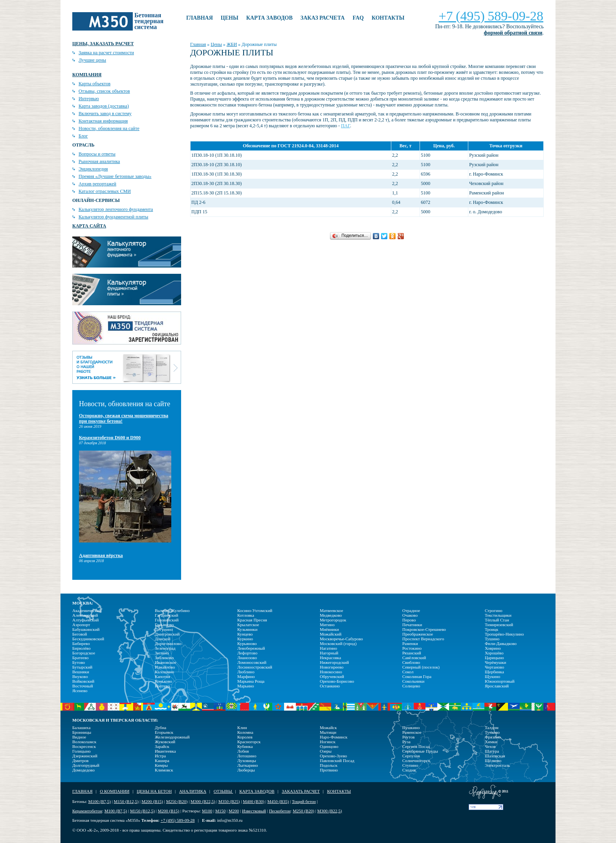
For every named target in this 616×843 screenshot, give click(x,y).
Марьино (246, 686)
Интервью (89, 99)
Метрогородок (333, 620)
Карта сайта (89, 226)
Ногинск (328, 742)
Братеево (81, 658)
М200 (234, 811)
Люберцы (246, 770)
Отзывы (223, 791)
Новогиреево (332, 667)
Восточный (83, 686)
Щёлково (493, 761)
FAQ (358, 18)
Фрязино (493, 737)
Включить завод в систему (105, 114)
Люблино (246, 672)
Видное (79, 737)
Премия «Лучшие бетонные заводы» (115, 176)
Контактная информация (103, 121)
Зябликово (164, 658)
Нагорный (329, 653)
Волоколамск (84, 742)
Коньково (163, 681)
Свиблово (411, 662)
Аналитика (193, 791)
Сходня (409, 770)
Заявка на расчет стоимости (106, 53)
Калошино (164, 672)
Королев (245, 737)
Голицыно (82, 751)
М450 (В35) (278, 801)
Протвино (329, 770)
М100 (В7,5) (99, 801)
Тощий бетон (304, 801)
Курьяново (247, 643)
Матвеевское (331, 610)
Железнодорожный (172, 737)
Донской (163, 639)
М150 (220, 811)
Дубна (160, 728)
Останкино (330, 686)
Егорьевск (164, 732)
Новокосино (331, 672)
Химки (491, 742)
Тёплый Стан (497, 620)
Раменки (410, 643)
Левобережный (251, 648)
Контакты (388, 18)
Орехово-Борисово (337, 681)
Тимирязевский (499, 625)
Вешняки (81, 672)
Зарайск (162, 746)
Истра (160, 756)
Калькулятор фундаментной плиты (113, 217)
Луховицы (247, 761)
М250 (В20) (177, 801)
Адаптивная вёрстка (101, 555)
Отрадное (411, 610)
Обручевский (332, 676)
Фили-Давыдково (501, 643)
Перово (409, 620)
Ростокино (412, 648)
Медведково (331, 615)
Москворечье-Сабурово (341, 639)
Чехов (490, 746)
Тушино (492, 639)
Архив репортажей (97, 184)
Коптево (162, 686)
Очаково (410, 615)
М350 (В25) (229, 801)
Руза (406, 742)
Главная (200, 18)
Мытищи (328, 732)
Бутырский (82, 667)
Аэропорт (81, 625)
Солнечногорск (416, 761)
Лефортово (247, 653)
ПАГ (346, 126)
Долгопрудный (86, 765)
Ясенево (80, 691)
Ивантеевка (165, 751)
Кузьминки (247, 629)
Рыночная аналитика (99, 161)
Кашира (162, 761)
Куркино (245, 639)
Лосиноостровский (255, 667)
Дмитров (81, 761)
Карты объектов (94, 84)
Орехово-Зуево (333, 756)
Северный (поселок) (421, 667)
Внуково (80, 676)
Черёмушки (496, 662)
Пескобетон (280, 811)
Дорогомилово (168, 643)
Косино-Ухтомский (255, 610)
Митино (327, 625)
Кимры (161, 765)
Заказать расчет (301, 791)
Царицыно (494, 658)
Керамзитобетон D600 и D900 (110, 438)
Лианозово (247, 658)
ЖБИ (232, 44)
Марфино (246, 676)
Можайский (331, 634)
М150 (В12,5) (126, 801)
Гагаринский (167, 615)
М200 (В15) (152, 801)
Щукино (492, 676)
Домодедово (83, 770)
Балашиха (81, 728)
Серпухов (411, 756)
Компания (87, 75)
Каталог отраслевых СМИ (105, 191)
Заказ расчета (323, 18)
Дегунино (164, 629)
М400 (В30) (254, 801)
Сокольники (413, 681)
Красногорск (249, 742)
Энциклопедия (93, 169)
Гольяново (164, 625)
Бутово (79, 662)
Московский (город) (338, 643)
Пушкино (411, 728)
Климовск (164, 770)
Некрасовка (330, 658)
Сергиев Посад (416, 746)
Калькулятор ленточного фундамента (116, 209)
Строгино (494, 610)
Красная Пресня (252, 620)
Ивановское (166, 662)
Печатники (412, 625)
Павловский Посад (337, 761)
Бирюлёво (82, 648)
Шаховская (495, 756)
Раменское (412, 732)
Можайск (328, 728)
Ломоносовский (252, 662)
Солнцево (411, 686)
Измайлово (165, 667)
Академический (87, 610)
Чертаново (494, 667)
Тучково (492, 732)
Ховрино (493, 648)
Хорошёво (494, 653)
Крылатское (248, 625)
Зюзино (162, 653)
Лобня (243, 751)
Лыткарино (248, 765)
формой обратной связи (513, 33)
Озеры (326, 751)
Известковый (254, 811)
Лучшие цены (92, 60)
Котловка (246, 615)
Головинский (167, 620)
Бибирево (81, 643)
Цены (230, 18)
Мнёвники (329, 629)
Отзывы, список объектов (104, 91)
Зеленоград (165, 648)
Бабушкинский (86, 629)
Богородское (84, 653)
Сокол (408, 672)
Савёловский (414, 658)
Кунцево (245, 634)
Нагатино (328, 648)
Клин (242, 728)
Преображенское (418, 634)
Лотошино (247, 756)
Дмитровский (167, 634)
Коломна (245, 732)
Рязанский (412, 653)
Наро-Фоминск (334, 737)
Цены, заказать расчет (103, 44)
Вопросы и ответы (97, 154)
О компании (115, 791)
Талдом (492, 728)
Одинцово (329, 746)
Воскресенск (84, 746)
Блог (83, 136)
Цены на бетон (154, 791)
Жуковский (165, 742)
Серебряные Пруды (420, 751)
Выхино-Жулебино (172, 610)
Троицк (491, 629)
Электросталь (497, 765)
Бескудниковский (88, 639)
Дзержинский (85, 756)
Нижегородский (334, 662)
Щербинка (494, 672)
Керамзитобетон (87, 811)
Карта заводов (269, 18)
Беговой (80, 634)
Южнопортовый (500, 681)
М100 (207, 811)
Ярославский (497, 686)
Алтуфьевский (85, 620)
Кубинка (245, 746)
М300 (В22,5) (203, 801)
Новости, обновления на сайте (109, 128)
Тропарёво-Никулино (504, 634)
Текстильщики (498, 615)
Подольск (329, 765)
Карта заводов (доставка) (104, 106)
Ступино (410, 765)
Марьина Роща (251, 681)
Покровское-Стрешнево (424, 629)
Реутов (408, 737)
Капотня (162, 676)
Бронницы (82, 732)
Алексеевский (85, 615)
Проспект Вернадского (423, 639)
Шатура (492, 751)
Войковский (83, 681)
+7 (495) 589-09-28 (491, 16)
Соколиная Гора (417, 676)
